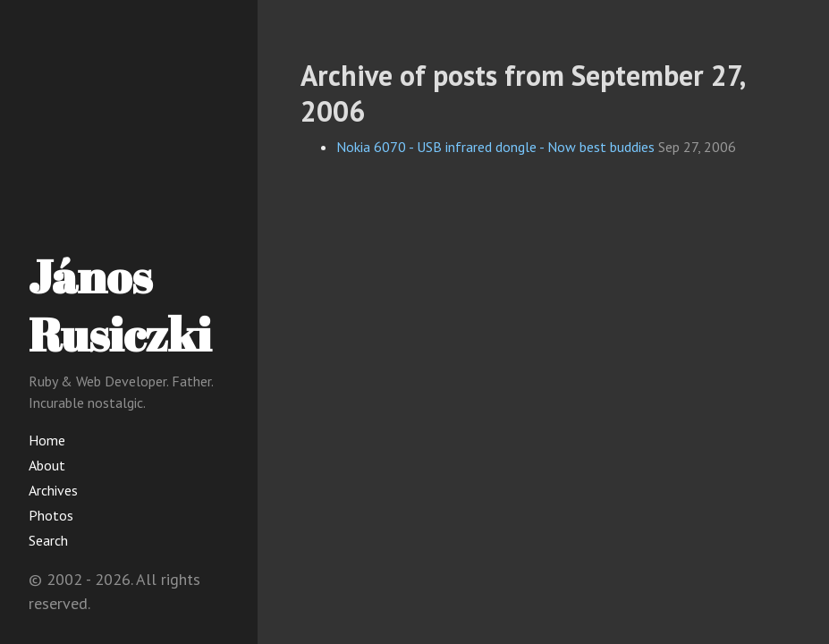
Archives (53, 490)
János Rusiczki (120, 305)
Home (47, 440)
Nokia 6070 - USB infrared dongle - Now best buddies (495, 147)
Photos (51, 515)
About (47, 465)
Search (48, 540)
